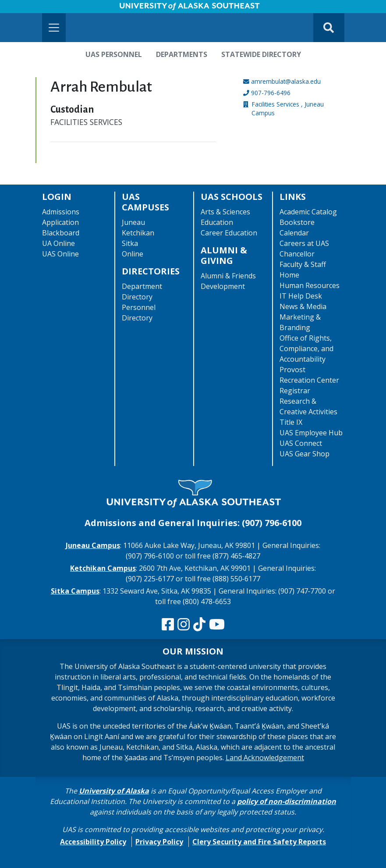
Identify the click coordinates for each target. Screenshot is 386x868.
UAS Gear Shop (305, 454)
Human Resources (310, 285)
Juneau (133, 222)
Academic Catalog (308, 212)
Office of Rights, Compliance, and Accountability (306, 349)
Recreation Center (309, 380)
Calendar (294, 233)
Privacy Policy (159, 842)
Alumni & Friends (228, 276)
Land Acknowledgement (265, 758)
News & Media (303, 306)
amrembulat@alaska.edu (286, 81)
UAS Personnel (114, 54)
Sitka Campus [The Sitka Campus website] (75, 591)
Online (133, 254)
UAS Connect (301, 443)
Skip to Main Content (41, 9)
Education (217, 222)
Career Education (229, 233)
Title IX (291, 422)
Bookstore (297, 222)
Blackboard (61, 233)
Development (223, 286)
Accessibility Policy (93, 842)
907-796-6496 (271, 93)
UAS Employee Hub (311, 433)
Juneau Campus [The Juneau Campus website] (93, 545)
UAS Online (60, 254)
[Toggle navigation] (54, 28)
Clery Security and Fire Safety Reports (259, 842)
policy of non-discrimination (287, 801)
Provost (292, 370)
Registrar (295, 391)
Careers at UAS (304, 243)
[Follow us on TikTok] (199, 625)
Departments (182, 54)
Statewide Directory (261, 54)
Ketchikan (138, 233)
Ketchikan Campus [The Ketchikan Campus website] (103, 568)
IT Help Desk (301, 296)
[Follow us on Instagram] (184, 625)
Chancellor (297, 254)
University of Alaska (114, 791)
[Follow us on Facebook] (168, 625)
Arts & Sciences (225, 212)
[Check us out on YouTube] (217, 625)
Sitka (130, 243)
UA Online (58, 243)
